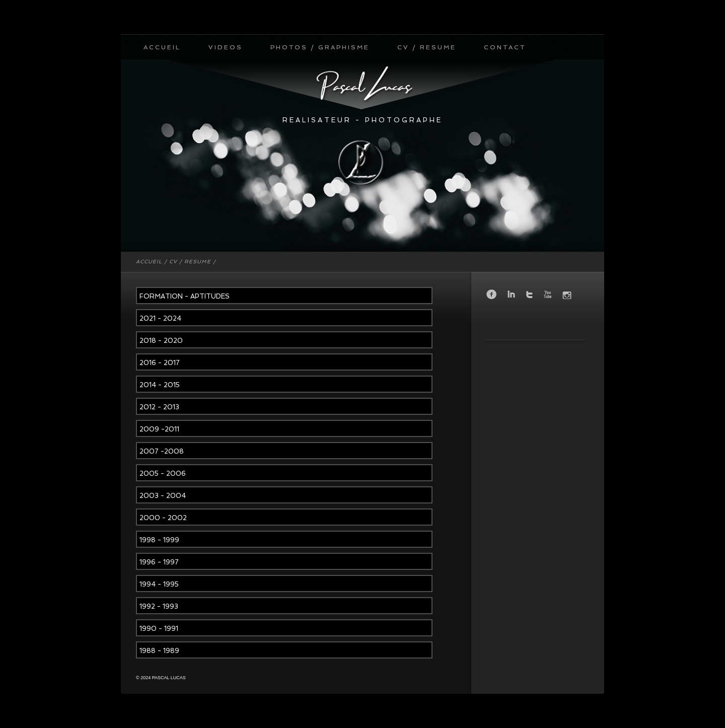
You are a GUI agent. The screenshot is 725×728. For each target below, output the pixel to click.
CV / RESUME (427, 47)
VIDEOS (226, 47)
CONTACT (505, 47)
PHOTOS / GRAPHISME (320, 47)
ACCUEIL (162, 47)
